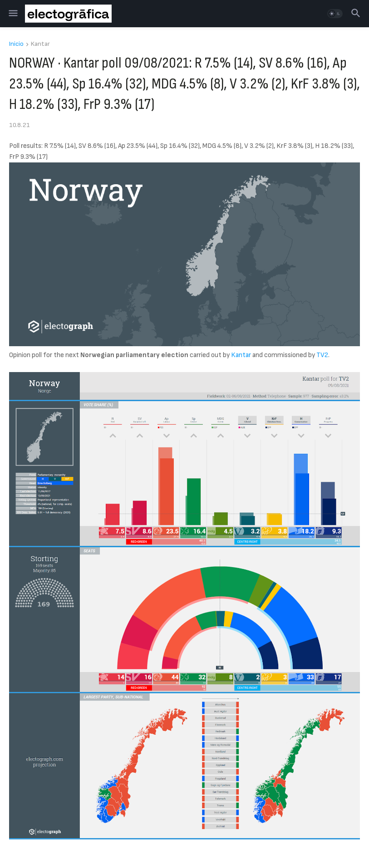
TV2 (322, 355)
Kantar (40, 44)
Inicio (16, 44)
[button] (12, 14)
